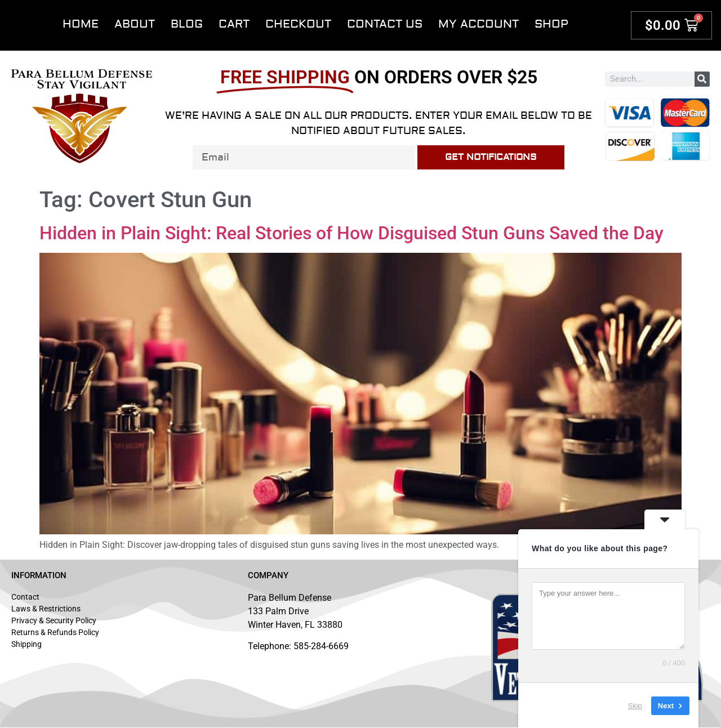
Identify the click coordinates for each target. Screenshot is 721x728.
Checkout (298, 24)
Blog (187, 24)
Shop (551, 24)
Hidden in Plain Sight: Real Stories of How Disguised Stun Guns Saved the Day (351, 233)
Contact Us (385, 24)
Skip (635, 705)
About (135, 24)
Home (81, 24)
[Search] (702, 79)
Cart (234, 24)
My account (479, 24)
